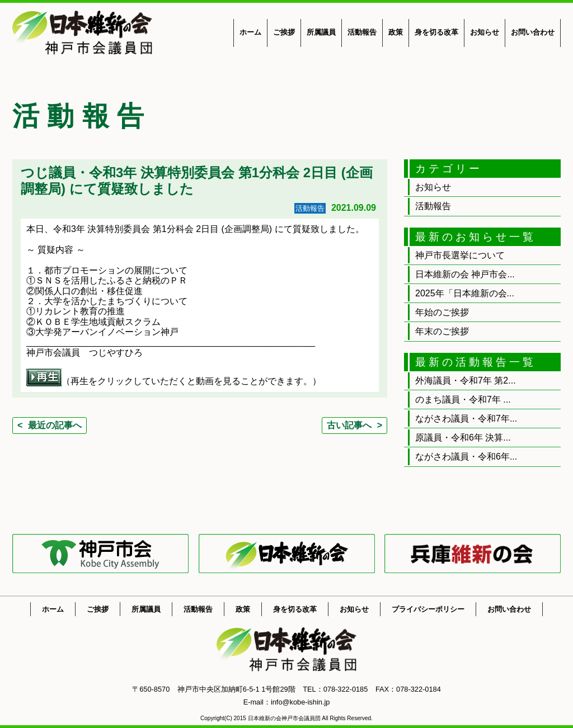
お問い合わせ (533, 32)
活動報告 (362, 32)
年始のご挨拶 (442, 312)
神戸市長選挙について (460, 255)
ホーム (250, 32)
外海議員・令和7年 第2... (466, 380)
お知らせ (485, 32)
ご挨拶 (284, 32)
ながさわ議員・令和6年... (466, 457)
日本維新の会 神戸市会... (465, 274)
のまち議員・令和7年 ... (463, 400)
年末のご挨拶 (442, 331)
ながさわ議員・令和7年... (466, 419)
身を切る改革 (436, 32)
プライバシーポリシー (428, 609)
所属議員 (321, 32)
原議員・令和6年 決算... (463, 438)
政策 (396, 32)
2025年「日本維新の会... (465, 293)
